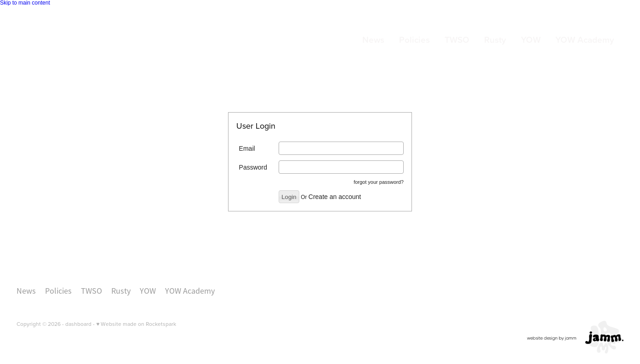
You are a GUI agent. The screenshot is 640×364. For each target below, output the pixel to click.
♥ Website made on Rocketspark (136, 324)
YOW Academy (585, 40)
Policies (414, 40)
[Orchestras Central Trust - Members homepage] (77, 40)
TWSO (457, 40)
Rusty (495, 40)
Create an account (335, 197)
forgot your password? (379, 182)
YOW (531, 40)
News (373, 40)
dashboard (78, 324)
